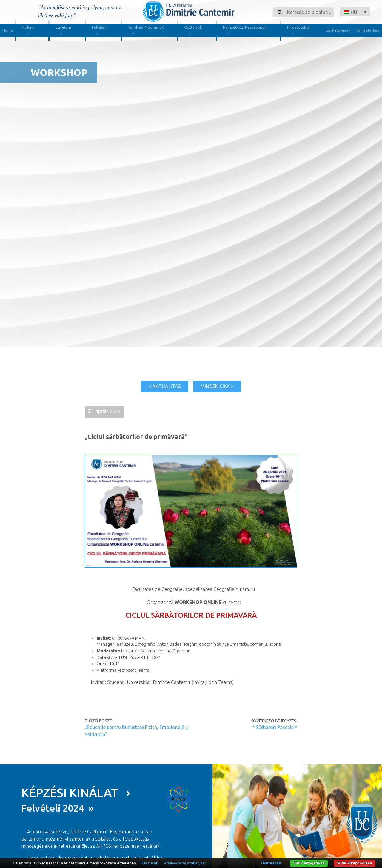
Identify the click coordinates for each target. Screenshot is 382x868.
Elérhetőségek (338, 30)
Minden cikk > (217, 386)
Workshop (59, 72)
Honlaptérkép (368, 30)
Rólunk (28, 31)
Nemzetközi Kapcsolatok (245, 31)
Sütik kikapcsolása (354, 863)
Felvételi (99, 31)
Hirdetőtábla (298, 31)
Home (8, 30)
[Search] (309, 12)
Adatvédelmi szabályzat (185, 863)
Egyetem (63, 31)
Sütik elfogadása (309, 863)
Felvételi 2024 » (57, 808)
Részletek (149, 863)
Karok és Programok (146, 31)
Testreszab (271, 863)
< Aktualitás (165, 386)
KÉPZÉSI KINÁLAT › (76, 793)
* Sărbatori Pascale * (275, 727)
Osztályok (193, 31)
